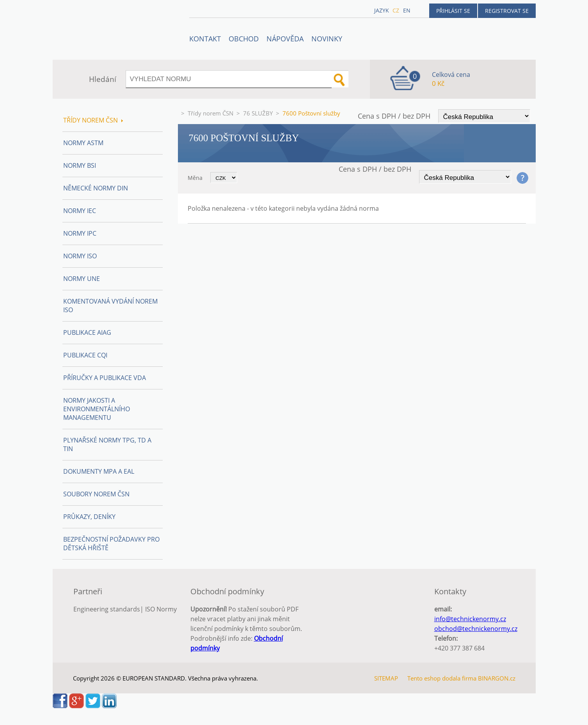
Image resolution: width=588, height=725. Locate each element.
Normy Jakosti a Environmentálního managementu (97, 409)
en (407, 10)
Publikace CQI (85, 355)
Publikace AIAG (87, 332)
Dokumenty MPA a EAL (99, 471)
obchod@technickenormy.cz (476, 629)
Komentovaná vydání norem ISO (110, 306)
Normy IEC (80, 211)
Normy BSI (80, 165)
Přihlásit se (453, 11)
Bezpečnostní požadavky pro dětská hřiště (111, 544)
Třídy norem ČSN (211, 113)
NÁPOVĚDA (285, 39)
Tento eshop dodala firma (442, 678)
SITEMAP (386, 678)
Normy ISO (80, 256)
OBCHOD (244, 39)
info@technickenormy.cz (470, 619)
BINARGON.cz (497, 678)
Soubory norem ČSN (96, 494)
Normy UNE (82, 279)
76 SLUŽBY (258, 113)
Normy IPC (80, 233)
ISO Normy (161, 609)
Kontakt (205, 39)
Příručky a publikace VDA (105, 378)
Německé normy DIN (96, 188)
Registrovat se (507, 11)
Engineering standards (107, 609)
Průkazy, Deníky (89, 517)
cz (396, 10)
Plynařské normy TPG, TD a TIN (107, 444)
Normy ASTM (83, 143)
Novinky (327, 39)
